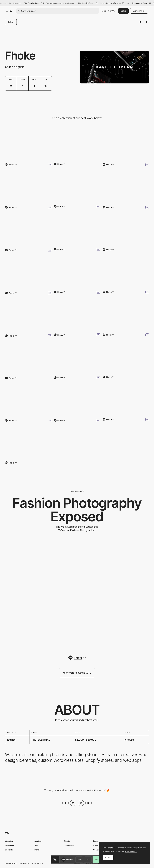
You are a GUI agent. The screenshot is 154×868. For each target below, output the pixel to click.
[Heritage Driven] (28, 315)
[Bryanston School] (126, 143)
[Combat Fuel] (28, 442)
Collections (10, 845)
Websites (9, 841)
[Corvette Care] (126, 398)
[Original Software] (28, 272)
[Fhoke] (28, 399)
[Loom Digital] (77, 185)
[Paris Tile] (28, 229)
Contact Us (98, 850)
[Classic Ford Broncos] (126, 271)
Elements (9, 850)
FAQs (95, 841)
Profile (79, 860)
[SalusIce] (28, 186)
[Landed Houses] (28, 143)
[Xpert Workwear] (28, 357)
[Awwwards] (11, 11)
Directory (68, 841)
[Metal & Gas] (77, 271)
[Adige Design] (77, 314)
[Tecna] (77, 143)
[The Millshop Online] (126, 356)
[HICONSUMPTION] (77, 356)
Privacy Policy (37, 863)
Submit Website (139, 11)
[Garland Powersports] (77, 228)
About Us (97, 845)
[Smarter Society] (126, 229)
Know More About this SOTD (77, 673)
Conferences (69, 845)
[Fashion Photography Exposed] (77, 594)
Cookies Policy (11, 863)
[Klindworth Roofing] (126, 186)
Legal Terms (24, 863)
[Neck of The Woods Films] (126, 313)
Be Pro (123, 11)
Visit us (98, 860)
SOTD (88, 860)
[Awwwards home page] (55, 860)
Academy (38, 841)
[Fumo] (77, 399)
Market (37, 850)
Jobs (36, 845)
